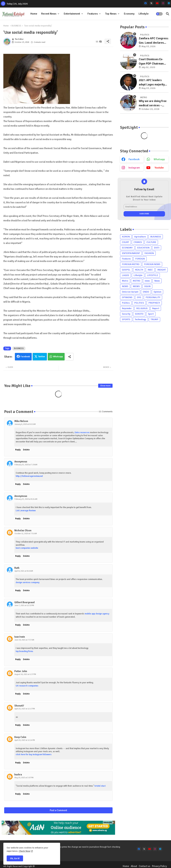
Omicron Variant (130, 292)
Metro (125, 281)
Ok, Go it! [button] (15, 858)
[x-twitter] (151, 3)
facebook (134, 159)
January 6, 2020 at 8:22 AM (25, 424)
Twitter (42, 357)
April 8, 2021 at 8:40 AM (24, 571)
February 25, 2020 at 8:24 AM (26, 499)
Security (126, 314)
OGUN (147, 286)
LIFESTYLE (152, 275)
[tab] (34, 14)
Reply (18, 450)
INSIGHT (162, 270)
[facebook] (146, 3)
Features (93, 14)
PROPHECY (154, 303)
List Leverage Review (26, 511)
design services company (28, 582)
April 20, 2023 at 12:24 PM (25, 740)
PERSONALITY (153, 297)
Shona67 (19, 706)
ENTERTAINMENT (131, 253)
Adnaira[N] (108, 823)
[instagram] (163, 3)
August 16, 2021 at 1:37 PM (25, 674)
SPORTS (126, 319)
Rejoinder (127, 308)
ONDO (146, 292)
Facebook (25, 357)
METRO (137, 281)
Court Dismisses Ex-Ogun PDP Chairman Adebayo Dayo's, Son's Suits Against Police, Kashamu (153, 62)
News (157, 281)
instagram (134, 168)
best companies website (27, 548)
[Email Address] (144, 207)
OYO (139, 297)
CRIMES (138, 242)
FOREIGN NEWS (152, 264)
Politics (126, 303)
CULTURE (151, 242)
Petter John (21, 671)
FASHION (149, 253)
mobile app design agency (97, 614)
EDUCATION (143, 248)
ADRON (126, 237)
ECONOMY (127, 248)
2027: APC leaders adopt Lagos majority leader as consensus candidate (152, 83)
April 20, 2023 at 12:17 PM (25, 709)
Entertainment (72, 14)
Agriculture (140, 237)
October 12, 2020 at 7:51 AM (26, 534)
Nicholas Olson (23, 530)
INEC (150, 270)
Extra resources (82, 432)
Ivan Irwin (20, 637)
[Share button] (69, 357)
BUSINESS (16, 26)
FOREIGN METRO (131, 264)
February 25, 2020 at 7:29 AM (26, 465)
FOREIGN (140, 259)
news (147, 281)
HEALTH (139, 270)
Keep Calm (20, 737)
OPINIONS (127, 297)
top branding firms (24, 651)
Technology (140, 319)
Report (156, 308)
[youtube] (157, 3)
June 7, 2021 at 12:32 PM (24, 605)
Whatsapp (58, 357)
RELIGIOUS (142, 308)
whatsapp (159, 159)
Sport (151, 314)
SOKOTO (139, 314)
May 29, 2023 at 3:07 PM (24, 778)
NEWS (125, 286)
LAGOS (125, 275)
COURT (125, 242)
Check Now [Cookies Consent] (24, 851)
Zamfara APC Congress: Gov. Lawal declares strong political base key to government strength (154, 41)
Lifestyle (144, 14)
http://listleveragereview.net (29, 476)
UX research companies (27, 686)
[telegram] (169, 3)
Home (34, 14)
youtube (159, 168)
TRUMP (154, 319)
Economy (129, 14)
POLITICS (139, 303)
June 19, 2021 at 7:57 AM (24, 640)
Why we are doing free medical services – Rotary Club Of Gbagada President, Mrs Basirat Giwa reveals (153, 103)
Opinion (157, 292)
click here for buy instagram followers (34, 754)
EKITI (157, 248)
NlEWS (136, 286)
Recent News (49, 14)
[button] (159, 14)
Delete (26, 450)
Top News (111, 14)
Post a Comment (58, 810)
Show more (105, 386)
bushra (18, 775)
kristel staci (100, 786)
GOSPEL (126, 270)
